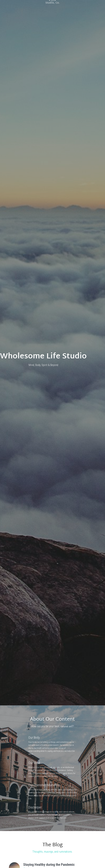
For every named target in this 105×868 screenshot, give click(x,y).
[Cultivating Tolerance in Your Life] (14, 857)
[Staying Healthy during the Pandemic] (14, 830)
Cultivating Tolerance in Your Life (46, 854)
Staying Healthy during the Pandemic (49, 827)
